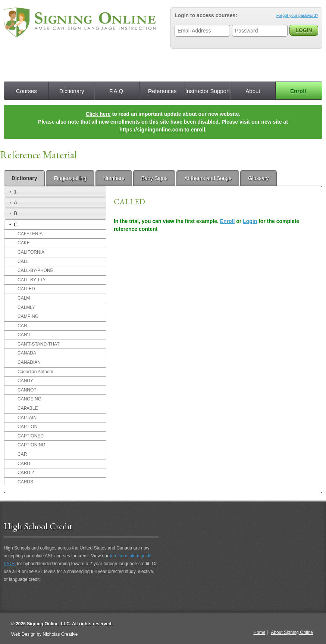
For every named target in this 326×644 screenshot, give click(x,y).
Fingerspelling (70, 178)
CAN (22, 326)
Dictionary (72, 91)
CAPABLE (28, 408)
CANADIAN (29, 362)
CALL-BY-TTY (32, 280)
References (162, 91)
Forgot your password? (297, 15)
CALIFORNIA (31, 252)
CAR (22, 454)
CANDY (25, 381)
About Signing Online (292, 632)
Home (259, 632)
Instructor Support (208, 91)
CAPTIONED (31, 436)
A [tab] (12, 202)
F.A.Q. (117, 91)
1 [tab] (12, 192)
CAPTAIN (27, 418)
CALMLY (26, 307)
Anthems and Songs (208, 178)
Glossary (258, 178)
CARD (24, 464)
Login (250, 221)
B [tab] (12, 213)
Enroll (298, 91)
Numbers (114, 178)
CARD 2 (26, 473)
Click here (98, 114)
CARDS (25, 482)
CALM (24, 298)
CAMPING (28, 316)
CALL (23, 261)
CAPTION (27, 427)
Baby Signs (154, 178)
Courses (26, 91)
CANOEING (29, 399)
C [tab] (12, 225)
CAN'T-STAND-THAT (39, 344)
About (253, 91)
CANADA (27, 353)
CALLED (26, 289)
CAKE (24, 243)
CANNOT (27, 390)
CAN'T (24, 335)
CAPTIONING (32, 445)
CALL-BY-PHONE (35, 270)
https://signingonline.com (151, 130)
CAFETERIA (30, 234)
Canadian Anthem (35, 372)
